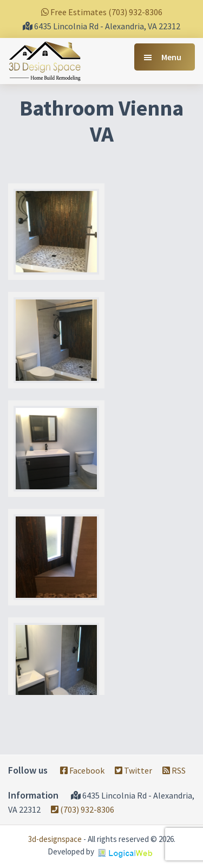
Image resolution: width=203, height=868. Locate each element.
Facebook (82, 770)
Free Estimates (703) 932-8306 (102, 12)
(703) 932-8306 (83, 809)
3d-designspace (55, 839)
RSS (174, 770)
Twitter (133, 770)
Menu (171, 57)
